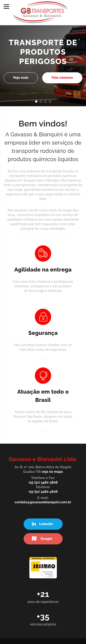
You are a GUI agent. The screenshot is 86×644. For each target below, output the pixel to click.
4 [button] (51, 103)
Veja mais (21, 78)
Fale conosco (62, 78)
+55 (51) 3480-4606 (43, 492)
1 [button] (38, 103)
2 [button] (42, 103)
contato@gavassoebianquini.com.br (43, 502)
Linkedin (43, 524)
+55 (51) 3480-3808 (43, 482)
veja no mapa (52, 472)
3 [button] (47, 103)
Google (42, 539)
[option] (43, 59)
